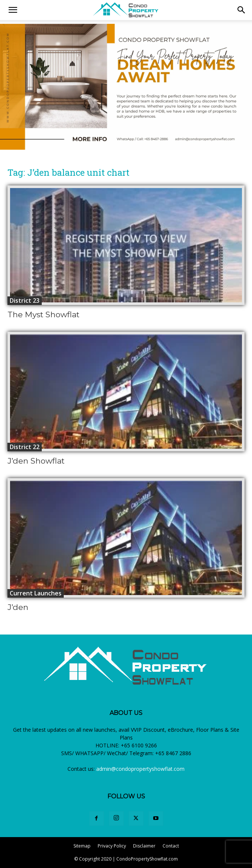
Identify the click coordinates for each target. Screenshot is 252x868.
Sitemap (82, 846)
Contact (171, 846)
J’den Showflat (36, 461)
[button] (242, 10)
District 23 (25, 301)
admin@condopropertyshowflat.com (140, 769)
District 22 (25, 447)
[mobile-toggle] (13, 10)
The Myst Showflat (43, 314)
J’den (18, 607)
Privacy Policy (112, 846)
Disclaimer (144, 846)
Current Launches (36, 593)
